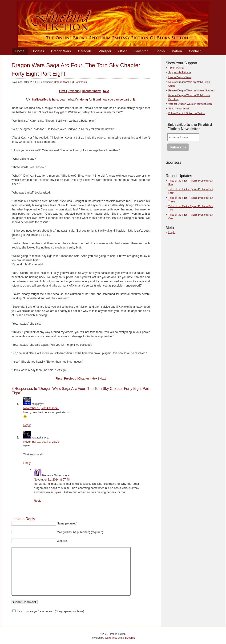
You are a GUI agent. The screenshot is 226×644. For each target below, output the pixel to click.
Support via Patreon (180, 72)
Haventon (141, 51)
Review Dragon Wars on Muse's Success (192, 90)
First (63, 91)
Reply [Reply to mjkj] (27, 425)
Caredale (85, 51)
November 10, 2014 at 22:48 (41, 408)
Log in (172, 232)
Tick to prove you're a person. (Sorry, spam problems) (48, 611)
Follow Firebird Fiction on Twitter (187, 113)
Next (106, 91)
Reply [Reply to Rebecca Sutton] (38, 501)
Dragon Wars (61, 51)
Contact (195, 51)
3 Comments (79, 82)
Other (122, 51)
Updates (38, 51)
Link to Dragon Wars (180, 77)
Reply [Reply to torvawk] (27, 463)
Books (160, 51)
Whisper (105, 51)
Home (20, 51)
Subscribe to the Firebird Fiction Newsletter (190, 127)
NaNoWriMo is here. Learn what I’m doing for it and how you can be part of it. (84, 100)
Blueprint (130, 638)
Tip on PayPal (176, 68)
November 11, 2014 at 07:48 (52, 480)
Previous (74, 91)
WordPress (111, 638)
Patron (177, 51)
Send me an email (179, 109)
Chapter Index (91, 91)
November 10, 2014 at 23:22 (41, 442)
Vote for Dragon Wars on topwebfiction (190, 104)
